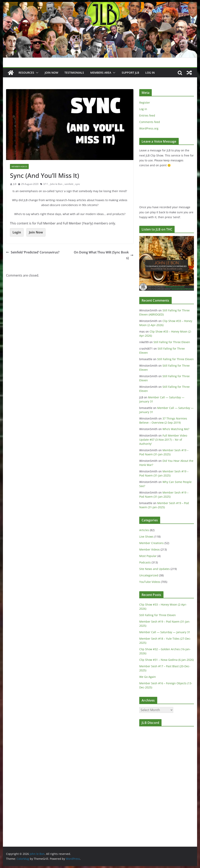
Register (145, 103)
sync (78, 184)
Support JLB (130, 73)
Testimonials (74, 73)
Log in (143, 109)
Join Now (36, 232)
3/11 (46, 184)
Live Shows (146, 537)
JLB (15, 184)
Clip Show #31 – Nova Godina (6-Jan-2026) (167, 660)
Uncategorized (149, 575)
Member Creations (151, 543)
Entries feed (147, 115)
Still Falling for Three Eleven (172, 342)
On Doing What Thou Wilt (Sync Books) (104, 255)
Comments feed (150, 122)
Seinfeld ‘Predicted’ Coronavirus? (33, 252)
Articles (144, 530)
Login (17, 232)
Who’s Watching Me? (176, 429)
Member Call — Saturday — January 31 (165, 632)
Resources (26, 73)
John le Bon (56, 184)
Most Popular (148, 556)
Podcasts (145, 562)
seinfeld (69, 184)
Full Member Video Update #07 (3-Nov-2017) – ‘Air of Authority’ (163, 440)
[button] (36, 73)
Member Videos (19, 166)
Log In (150, 73)
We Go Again (148, 677)
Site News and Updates (154, 569)
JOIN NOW (51, 73)
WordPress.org (149, 128)
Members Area (101, 73)
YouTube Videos (150, 582)
